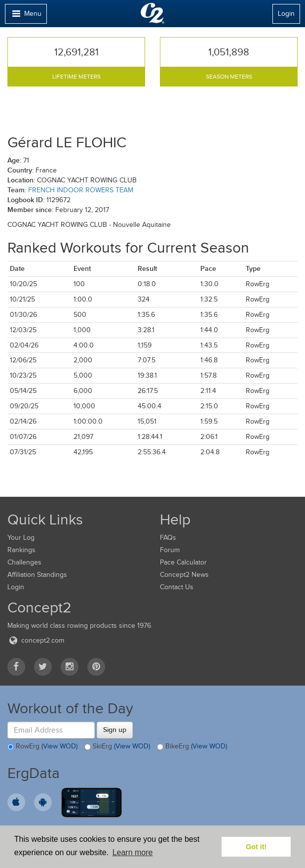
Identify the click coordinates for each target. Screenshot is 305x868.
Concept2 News (184, 575)
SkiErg (117, 747)
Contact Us (177, 587)
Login (286, 14)
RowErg (42, 747)
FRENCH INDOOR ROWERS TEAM (81, 190)
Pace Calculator (183, 562)
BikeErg (192, 747)
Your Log (21, 538)
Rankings (21, 550)
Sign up (115, 730)
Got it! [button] (256, 847)
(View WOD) (59, 747)
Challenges (24, 562)
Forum (170, 550)
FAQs (168, 538)
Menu (26, 16)
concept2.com (36, 640)
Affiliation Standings (37, 575)
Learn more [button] (133, 852)
